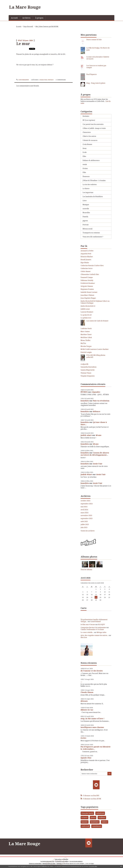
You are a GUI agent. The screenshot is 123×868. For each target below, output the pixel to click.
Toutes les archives (88, 531)
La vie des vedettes (90, 184)
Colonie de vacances (90, 140)
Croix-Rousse (87, 144)
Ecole (85, 152)
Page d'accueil (28, 26)
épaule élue (86, 758)
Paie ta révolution (101, 401)
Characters (43, 80)
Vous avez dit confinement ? (93, 237)
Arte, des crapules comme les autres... (94, 635)
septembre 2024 (87, 504)
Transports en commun (91, 233)
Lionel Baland (96, 622)
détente (84, 701)
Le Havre (86, 189)
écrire (83, 738)
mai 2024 (84, 507)
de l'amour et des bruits (92, 671)
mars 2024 (84, 513)
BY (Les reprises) (89, 120)
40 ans (98, 435)
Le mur (23, 44)
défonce (97, 411)
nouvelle (86, 209)
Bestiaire (86, 116)
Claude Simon (87, 692)
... (81, 681)
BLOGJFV (101, 624)
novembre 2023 (86, 516)
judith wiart (86, 435)
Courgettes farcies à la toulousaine (93, 627)
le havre (85, 818)
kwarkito (85, 401)
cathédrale (100, 813)
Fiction (85, 168)
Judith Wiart (86, 474)
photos (93, 818)
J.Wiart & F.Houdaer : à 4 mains (94, 180)
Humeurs (86, 176)
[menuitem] (14, 18)
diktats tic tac (87, 710)
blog (92, 863)
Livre (85, 201)
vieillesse (102, 818)
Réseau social (87, 229)
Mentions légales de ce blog (49, 863)
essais (85, 164)
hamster (85, 822)
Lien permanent (23, 80)
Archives (26, 18)
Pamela (85, 217)
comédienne (97, 826)
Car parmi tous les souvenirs (93, 124)
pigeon (85, 221)
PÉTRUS (84, 392)
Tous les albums (86, 570)
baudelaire (95, 822)
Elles (84, 156)
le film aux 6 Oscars (88, 624)
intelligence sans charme (92, 727)
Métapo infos (102, 632)
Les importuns (88, 192)
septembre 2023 (87, 519)
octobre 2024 (85, 501)
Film (84, 172)
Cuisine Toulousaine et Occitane (92, 629)
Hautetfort (66, 859)
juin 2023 (84, 527)
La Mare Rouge (25, 7)
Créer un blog (58, 859)
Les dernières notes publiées (62, 861)
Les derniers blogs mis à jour (47, 861)
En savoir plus (93, 866)
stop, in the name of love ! (92, 719)
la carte (19, 26)
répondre (96, 392)
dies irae (84, 637)
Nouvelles (86, 213)
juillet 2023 (85, 524)
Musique (86, 205)
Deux (85, 148)
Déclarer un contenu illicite (35, 863)
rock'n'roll (85, 826)
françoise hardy (87, 813)
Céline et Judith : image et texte (94, 128)
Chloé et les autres (89, 136)
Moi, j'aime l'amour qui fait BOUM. (47, 26)
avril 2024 (84, 510)
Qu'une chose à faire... (94, 423)
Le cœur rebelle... (87, 632)
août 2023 (84, 521)
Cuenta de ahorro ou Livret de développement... (95, 454)
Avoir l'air (98, 464)
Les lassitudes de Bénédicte (93, 196)
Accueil (14, 18)
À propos (39, 18)
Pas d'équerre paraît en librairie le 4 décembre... (96, 748)
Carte (84, 608)
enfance (105, 822)
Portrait (51, 80)
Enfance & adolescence (91, 160)
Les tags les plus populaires (76, 861)
